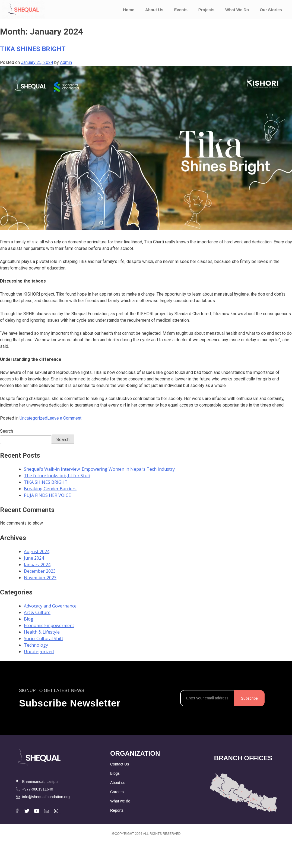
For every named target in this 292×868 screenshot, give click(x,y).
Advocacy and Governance (50, 606)
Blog (29, 619)
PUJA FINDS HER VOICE (47, 495)
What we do (120, 801)
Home (129, 10)
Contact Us (120, 764)
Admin (66, 62)
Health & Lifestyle (42, 632)
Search (7, 431)
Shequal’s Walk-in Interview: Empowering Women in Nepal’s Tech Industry (99, 469)
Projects (206, 10)
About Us (154, 10)
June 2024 (34, 558)
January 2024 (37, 565)
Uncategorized (33, 418)
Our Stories (271, 10)
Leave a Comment (64, 418)
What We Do (237, 10)
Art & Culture (37, 612)
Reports (117, 810)
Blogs (115, 773)
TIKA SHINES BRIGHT (33, 49)
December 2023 (40, 571)
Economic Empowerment (49, 625)
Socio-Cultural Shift (44, 638)
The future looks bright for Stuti (57, 476)
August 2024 (37, 551)
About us (118, 783)
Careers (117, 792)
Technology (36, 645)
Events (181, 10)
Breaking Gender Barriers (50, 489)
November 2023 (40, 578)
